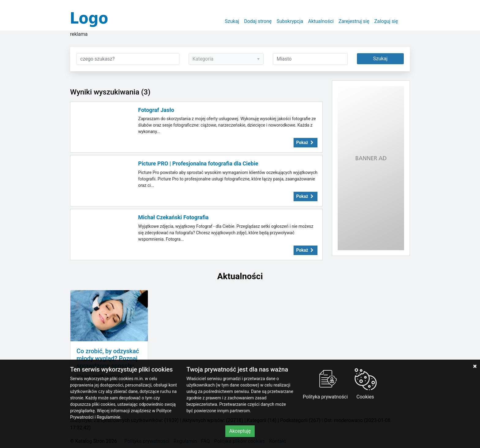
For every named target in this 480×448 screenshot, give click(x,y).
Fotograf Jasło (156, 110)
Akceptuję (240, 431)
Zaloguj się (386, 21)
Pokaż (306, 143)
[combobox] (226, 59)
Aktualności (321, 21)
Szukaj (232, 21)
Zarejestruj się (354, 21)
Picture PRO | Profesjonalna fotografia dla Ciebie (198, 163)
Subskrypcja (290, 21)
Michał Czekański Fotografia (173, 217)
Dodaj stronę (258, 21)
